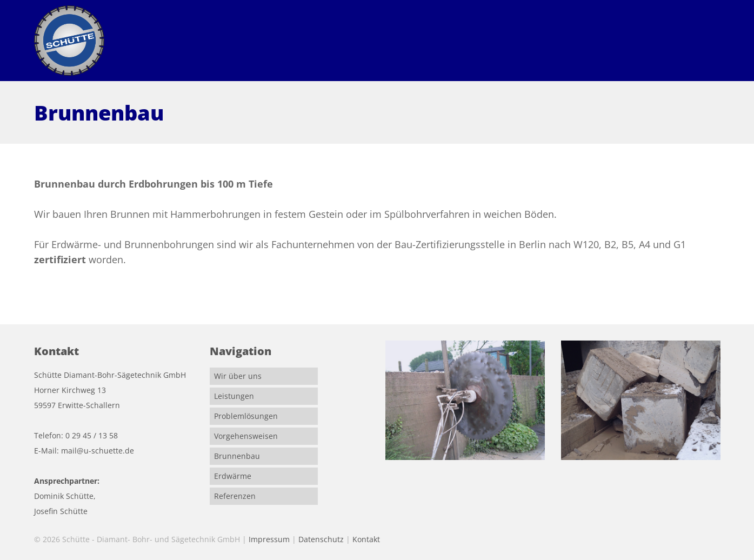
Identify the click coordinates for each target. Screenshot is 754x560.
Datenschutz (321, 539)
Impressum (269, 539)
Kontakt (366, 539)
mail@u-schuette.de (98, 451)
